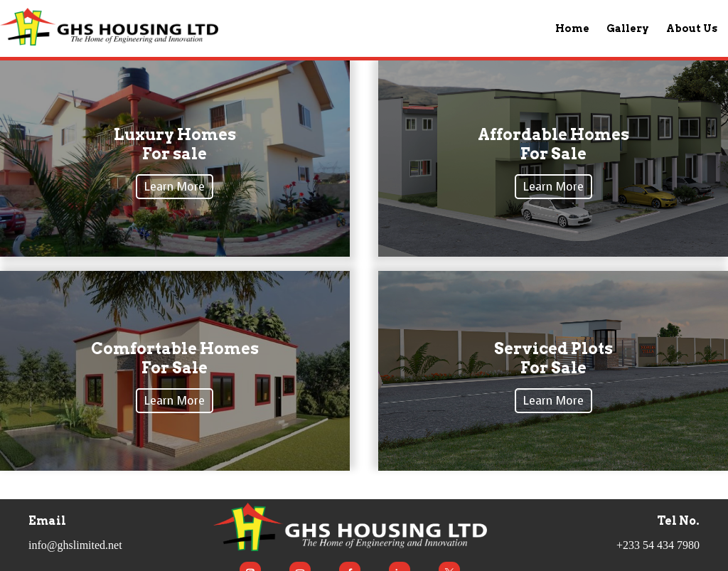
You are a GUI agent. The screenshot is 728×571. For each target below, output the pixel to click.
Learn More (175, 187)
